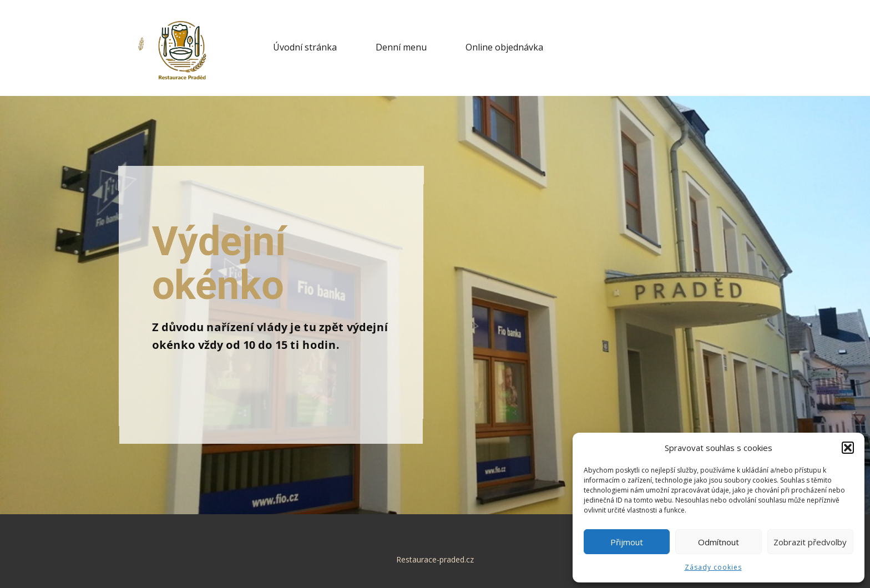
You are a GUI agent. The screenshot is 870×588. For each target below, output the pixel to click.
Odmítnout (719, 542)
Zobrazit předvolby (810, 542)
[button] (848, 448)
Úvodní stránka (305, 47)
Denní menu (401, 47)
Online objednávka (504, 47)
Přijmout (627, 542)
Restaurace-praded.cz (435, 559)
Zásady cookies (713, 567)
